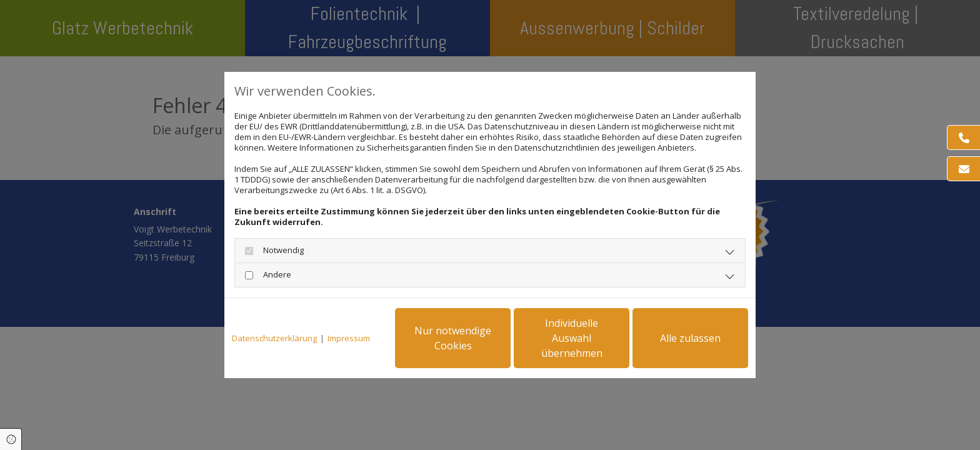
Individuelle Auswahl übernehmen (572, 338)
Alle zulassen (690, 338)
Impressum (349, 338)
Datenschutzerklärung (274, 338)
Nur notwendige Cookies (453, 338)
